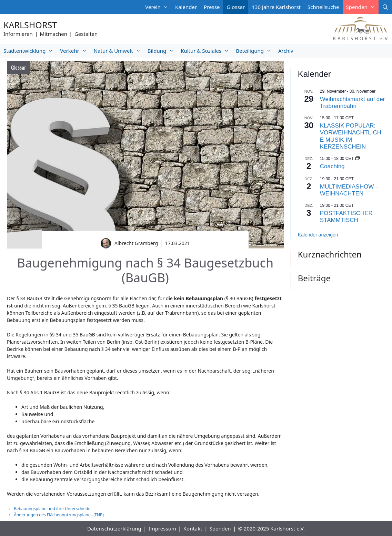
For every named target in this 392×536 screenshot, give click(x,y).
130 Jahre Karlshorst (276, 7)
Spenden (362, 7)
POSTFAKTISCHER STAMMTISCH (346, 217)
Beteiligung (255, 51)
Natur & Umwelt (119, 51)
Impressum (162, 528)
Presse (212, 7)
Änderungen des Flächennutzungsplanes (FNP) (59, 515)
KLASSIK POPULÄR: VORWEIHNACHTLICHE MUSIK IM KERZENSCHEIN (351, 136)
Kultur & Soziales (207, 51)
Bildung (162, 51)
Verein (158, 7)
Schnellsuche (323, 7)
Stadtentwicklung (30, 51)
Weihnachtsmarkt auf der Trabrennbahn (353, 103)
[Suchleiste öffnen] (385, 7)
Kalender (186, 7)
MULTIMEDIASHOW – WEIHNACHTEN (349, 190)
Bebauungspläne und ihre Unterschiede (52, 508)
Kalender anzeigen (318, 235)
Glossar (236, 7)
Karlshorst (30, 25)
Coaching (332, 166)
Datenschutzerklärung (114, 528)
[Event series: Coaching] (358, 159)
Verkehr (75, 51)
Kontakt (193, 528)
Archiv (286, 51)
